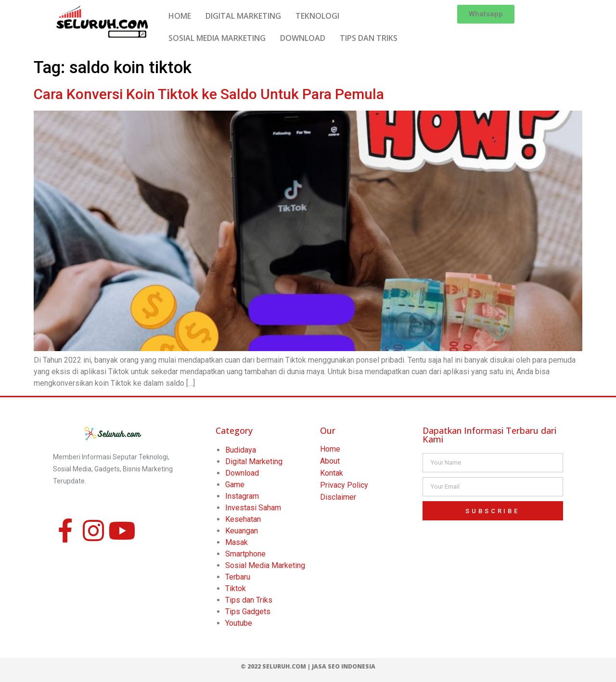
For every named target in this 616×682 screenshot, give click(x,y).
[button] (486, 14)
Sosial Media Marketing (265, 565)
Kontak (332, 473)
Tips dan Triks (249, 600)
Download (242, 473)
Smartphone (245, 554)
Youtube (239, 623)
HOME (180, 16)
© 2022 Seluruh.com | (276, 666)
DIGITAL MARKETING (243, 16)
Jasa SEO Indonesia (344, 666)
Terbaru (238, 577)
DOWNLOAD (303, 38)
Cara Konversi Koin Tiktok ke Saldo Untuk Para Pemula (209, 94)
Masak (237, 542)
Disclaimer (338, 497)
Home (330, 449)
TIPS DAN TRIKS (369, 38)
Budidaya (241, 450)
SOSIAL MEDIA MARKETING (217, 38)
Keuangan (242, 531)
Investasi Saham (253, 508)
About (330, 461)
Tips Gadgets (248, 612)
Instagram (242, 496)
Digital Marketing (254, 461)
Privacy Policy (344, 485)
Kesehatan (243, 519)
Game (235, 485)
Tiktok (236, 588)
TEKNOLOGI (317, 16)
